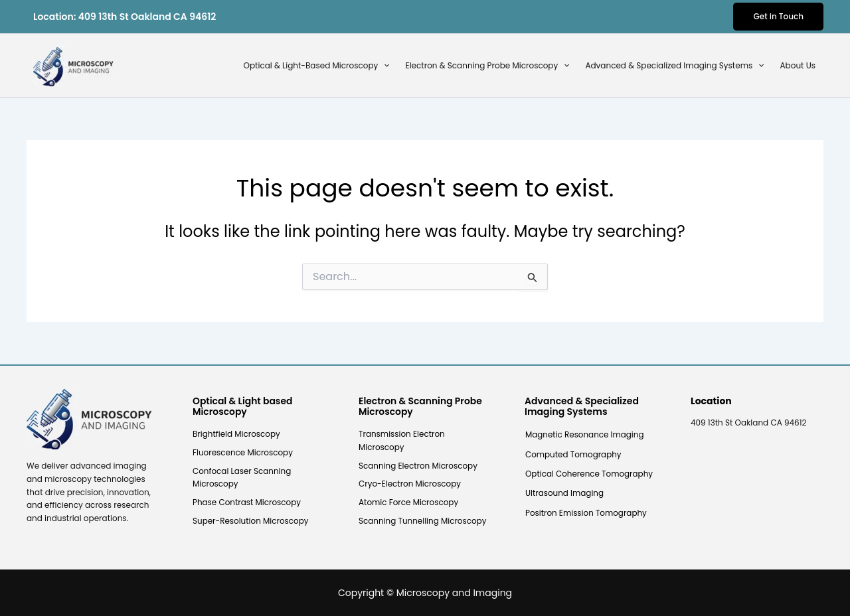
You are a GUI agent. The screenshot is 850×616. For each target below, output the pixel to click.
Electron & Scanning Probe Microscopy (487, 66)
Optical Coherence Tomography (589, 474)
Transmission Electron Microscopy (402, 440)
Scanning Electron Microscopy (418, 466)
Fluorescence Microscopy (243, 452)
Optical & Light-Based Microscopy (317, 66)
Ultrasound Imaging (565, 494)
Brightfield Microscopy (236, 434)
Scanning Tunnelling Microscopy (423, 521)
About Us (798, 65)
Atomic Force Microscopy (409, 502)
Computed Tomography (574, 454)
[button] (778, 17)
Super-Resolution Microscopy (251, 521)
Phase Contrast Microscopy (247, 502)
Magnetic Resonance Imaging (585, 434)
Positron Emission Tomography (586, 513)
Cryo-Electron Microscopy (410, 484)
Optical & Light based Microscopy (243, 407)
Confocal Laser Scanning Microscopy (242, 478)
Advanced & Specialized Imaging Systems (674, 66)
